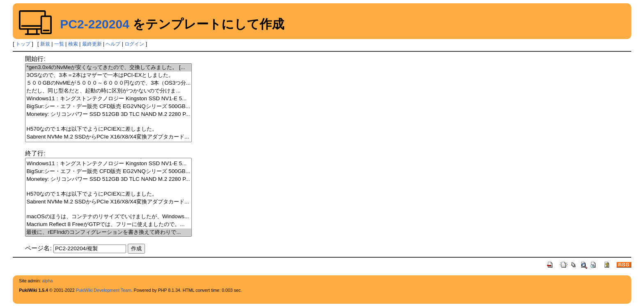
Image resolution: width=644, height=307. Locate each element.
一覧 (59, 44)
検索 (73, 44)
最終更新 (92, 44)
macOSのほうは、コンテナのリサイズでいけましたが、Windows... (108, 217)
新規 (45, 44)
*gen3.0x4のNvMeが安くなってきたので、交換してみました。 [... (108, 68)
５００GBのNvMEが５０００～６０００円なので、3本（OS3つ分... (108, 83)
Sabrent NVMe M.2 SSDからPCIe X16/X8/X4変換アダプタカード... (108, 137)
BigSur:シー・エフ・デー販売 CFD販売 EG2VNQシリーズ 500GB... (108, 107)
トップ (23, 44)
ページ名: (38, 248)
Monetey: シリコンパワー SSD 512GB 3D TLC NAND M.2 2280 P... (108, 114)
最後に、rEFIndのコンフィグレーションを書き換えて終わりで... (108, 232)
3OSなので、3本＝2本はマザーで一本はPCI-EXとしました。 (108, 75)
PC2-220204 (94, 24)
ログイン (134, 44)
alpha (47, 281)
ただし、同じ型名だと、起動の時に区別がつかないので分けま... (108, 91)
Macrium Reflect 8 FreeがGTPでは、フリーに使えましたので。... (108, 225)
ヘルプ (113, 44)
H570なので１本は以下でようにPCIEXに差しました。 (108, 129)
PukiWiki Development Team (104, 290)
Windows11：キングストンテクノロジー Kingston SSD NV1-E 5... (108, 99)
